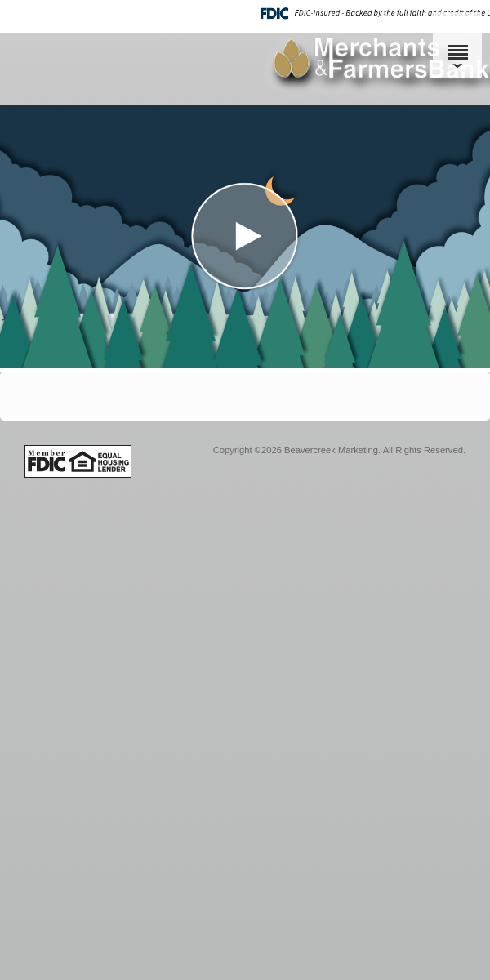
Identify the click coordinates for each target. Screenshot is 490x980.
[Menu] (457, 45)
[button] (245, 237)
